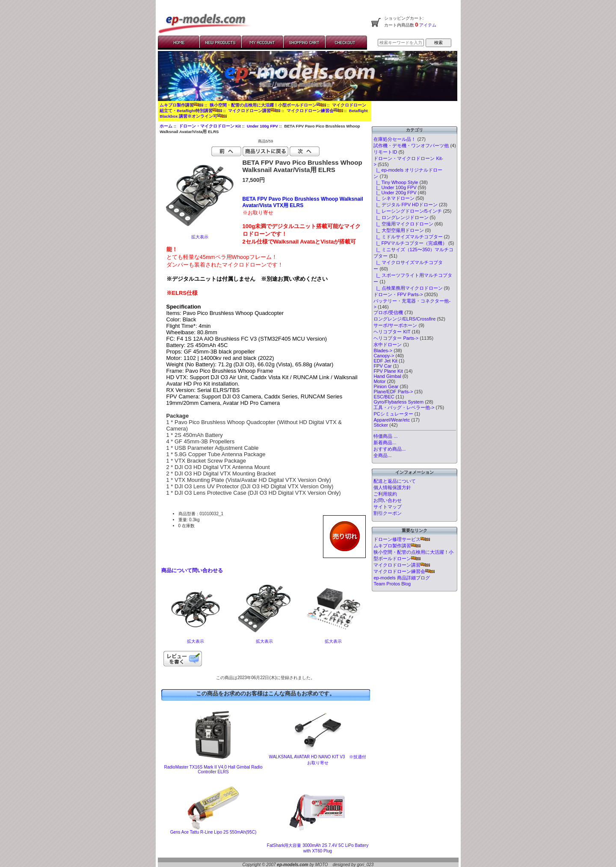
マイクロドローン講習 (254, 111)
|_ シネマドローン (394, 198)
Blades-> (383, 350)
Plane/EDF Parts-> (393, 392)
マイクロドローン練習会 (315, 111)
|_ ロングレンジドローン (401, 217)
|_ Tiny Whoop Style (396, 182)
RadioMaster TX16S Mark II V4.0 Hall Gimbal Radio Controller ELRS (213, 769)
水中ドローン (388, 344)
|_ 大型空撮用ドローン (398, 230)
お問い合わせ (388, 500)
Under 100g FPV (262, 126)
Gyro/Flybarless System (398, 402)
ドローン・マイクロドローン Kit (210, 126)
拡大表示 (195, 639)
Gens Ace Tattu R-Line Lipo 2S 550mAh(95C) (213, 832)
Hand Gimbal (387, 376)
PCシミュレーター (393, 414)
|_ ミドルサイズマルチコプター (408, 237)
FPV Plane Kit (388, 371)
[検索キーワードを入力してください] (401, 43)
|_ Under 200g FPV (395, 193)
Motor (379, 381)
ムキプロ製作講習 (181, 105)
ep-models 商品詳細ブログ (401, 578)
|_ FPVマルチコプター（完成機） (410, 243)
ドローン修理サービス (402, 539)
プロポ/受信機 (388, 312)
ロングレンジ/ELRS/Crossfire (404, 319)
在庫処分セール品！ (395, 139)
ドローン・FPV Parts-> (398, 294)
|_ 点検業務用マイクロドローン (408, 288)
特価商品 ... (385, 436)
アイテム (428, 25)
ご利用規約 (385, 494)
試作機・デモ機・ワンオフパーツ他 (411, 145)
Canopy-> (384, 356)
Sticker (381, 425)
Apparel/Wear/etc (392, 420)
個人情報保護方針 (392, 487)
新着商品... (385, 442)
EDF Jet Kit (385, 361)
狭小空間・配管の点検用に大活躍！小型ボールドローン (268, 105)
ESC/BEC (384, 397)
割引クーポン (388, 513)
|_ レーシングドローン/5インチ (407, 211)
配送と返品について (395, 481)
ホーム (166, 126)
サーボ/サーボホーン (395, 325)
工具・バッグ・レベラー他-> (404, 407)
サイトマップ (388, 507)
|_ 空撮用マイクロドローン (403, 224)
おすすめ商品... (389, 449)
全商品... (382, 455)
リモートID (385, 152)
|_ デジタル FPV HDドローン (406, 205)
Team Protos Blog (392, 584)
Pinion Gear (386, 386)
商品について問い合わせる (192, 570)
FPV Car (382, 366)
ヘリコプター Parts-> (396, 338)
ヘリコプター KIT (392, 332)
